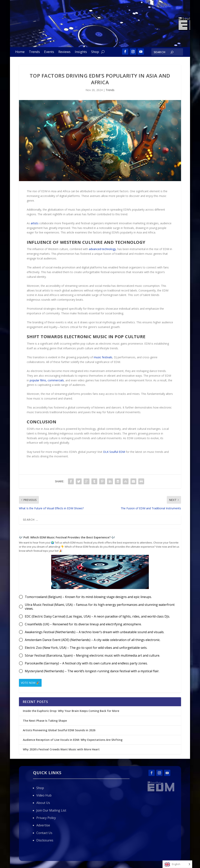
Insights (81, 52)
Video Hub (44, 795)
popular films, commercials (47, 380)
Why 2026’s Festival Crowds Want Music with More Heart (61, 749)
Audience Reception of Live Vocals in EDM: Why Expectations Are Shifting (73, 740)
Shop (95, 52)
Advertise (43, 825)
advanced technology (102, 249)
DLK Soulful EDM (114, 452)
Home (20, 52)
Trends (34, 52)
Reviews (64, 52)
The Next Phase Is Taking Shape (45, 720)
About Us (43, 803)
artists (35, 223)
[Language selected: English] (177, 864)
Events (49, 52)
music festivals (103, 357)
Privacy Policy (46, 818)
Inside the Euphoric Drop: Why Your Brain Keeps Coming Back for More (71, 711)
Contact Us (44, 833)
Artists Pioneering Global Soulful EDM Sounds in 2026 (59, 730)
